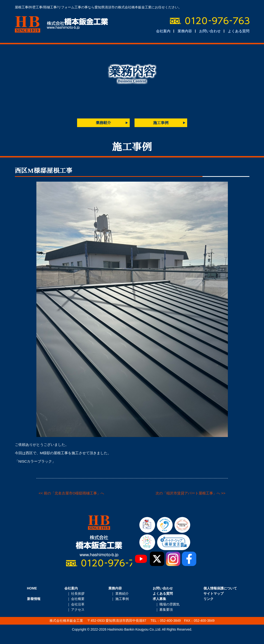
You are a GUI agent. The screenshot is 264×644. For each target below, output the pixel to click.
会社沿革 (78, 604)
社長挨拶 (78, 594)
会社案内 (163, 31)
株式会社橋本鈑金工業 (62, 24)
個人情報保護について (220, 588)
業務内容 (185, 31)
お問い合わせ (210, 31)
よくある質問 (239, 31)
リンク (208, 599)
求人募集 (159, 599)
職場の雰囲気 (169, 604)
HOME (32, 588)
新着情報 (34, 599)
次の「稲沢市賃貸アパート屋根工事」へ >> (191, 493)
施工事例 (161, 123)
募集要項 (166, 610)
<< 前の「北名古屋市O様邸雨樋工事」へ (71, 493)
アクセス (78, 610)
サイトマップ (213, 594)
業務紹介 (103, 123)
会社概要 (78, 599)
